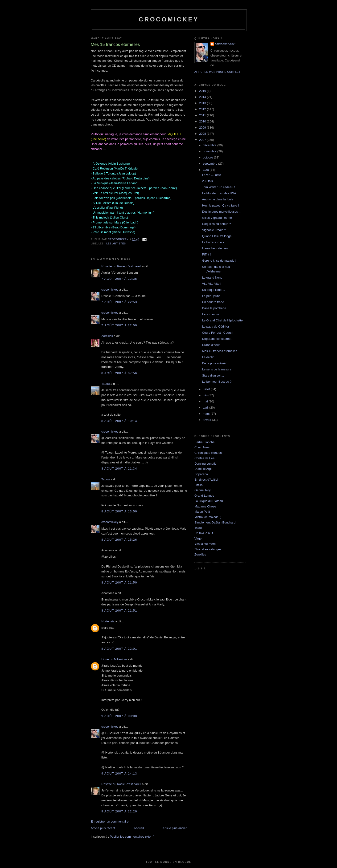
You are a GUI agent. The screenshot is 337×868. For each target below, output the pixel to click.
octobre (208, 157)
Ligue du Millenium (114, 659)
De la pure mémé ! (215, 363)
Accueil (139, 828)
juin (206, 395)
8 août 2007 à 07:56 (119, 373)
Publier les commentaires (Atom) (132, 837)
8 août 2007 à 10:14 (119, 421)
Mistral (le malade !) (208, 517)
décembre (210, 145)
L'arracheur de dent (215, 248)
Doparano (201, 474)
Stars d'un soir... (213, 375)
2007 (203, 140)
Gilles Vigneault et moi (217, 218)
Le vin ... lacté (211, 175)
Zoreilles (107, 336)
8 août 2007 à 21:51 (119, 610)
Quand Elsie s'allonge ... (218, 236)
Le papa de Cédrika (215, 327)
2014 (203, 97)
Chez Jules (202, 447)
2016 (203, 91)
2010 (203, 121)
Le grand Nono (212, 278)
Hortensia (108, 621)
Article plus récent (103, 828)
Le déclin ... (210, 357)
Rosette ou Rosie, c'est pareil (121, 266)
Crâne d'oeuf (211, 345)
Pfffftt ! (206, 254)
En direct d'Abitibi (206, 480)
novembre (210, 151)
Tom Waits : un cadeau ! (218, 187)
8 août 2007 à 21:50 (119, 582)
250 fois (207, 181)
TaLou (105, 384)
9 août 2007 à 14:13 (119, 773)
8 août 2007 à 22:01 (119, 649)
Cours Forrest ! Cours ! (218, 333)
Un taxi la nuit (204, 533)
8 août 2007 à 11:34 (119, 468)
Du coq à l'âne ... (213, 290)
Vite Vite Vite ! (212, 284)
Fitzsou (199, 485)
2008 (203, 134)
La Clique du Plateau (209, 501)
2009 (203, 128)
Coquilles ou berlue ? (216, 224)
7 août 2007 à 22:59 (119, 325)
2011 (203, 115)
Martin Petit (202, 512)
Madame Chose (205, 506)
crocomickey (169, 19)
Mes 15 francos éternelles (220, 351)
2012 (203, 109)
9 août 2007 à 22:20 (119, 811)
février (208, 420)
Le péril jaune (211, 296)
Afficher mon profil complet (217, 72)
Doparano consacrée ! (217, 339)
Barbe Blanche (204, 442)
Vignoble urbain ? (214, 230)
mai (206, 401)
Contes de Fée (204, 458)
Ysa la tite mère (205, 544)
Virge (198, 538)
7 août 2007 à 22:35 (119, 279)
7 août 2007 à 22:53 (119, 302)
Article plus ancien (175, 828)
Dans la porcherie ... (216, 308)
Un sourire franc (213, 302)
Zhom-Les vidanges (208, 549)
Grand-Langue (204, 496)
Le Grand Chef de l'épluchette (222, 320)
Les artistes (116, 244)
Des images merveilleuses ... (222, 212)
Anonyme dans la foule (218, 199)
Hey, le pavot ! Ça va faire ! (220, 205)
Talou (198, 528)
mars (207, 414)
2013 (203, 103)
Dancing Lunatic (205, 464)
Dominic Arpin (204, 469)
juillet (207, 389)
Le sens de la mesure (217, 369)
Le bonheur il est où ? (217, 382)
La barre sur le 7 (213, 242)
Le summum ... (212, 314)
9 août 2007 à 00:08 (119, 716)
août (206, 170)
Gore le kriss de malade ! (219, 261)
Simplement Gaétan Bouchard (215, 522)
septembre (211, 164)
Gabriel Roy (203, 490)
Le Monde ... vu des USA (219, 193)
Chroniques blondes (208, 453)
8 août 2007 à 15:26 (119, 540)
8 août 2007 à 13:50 (119, 511)
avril (206, 408)
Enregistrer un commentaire (110, 821)
